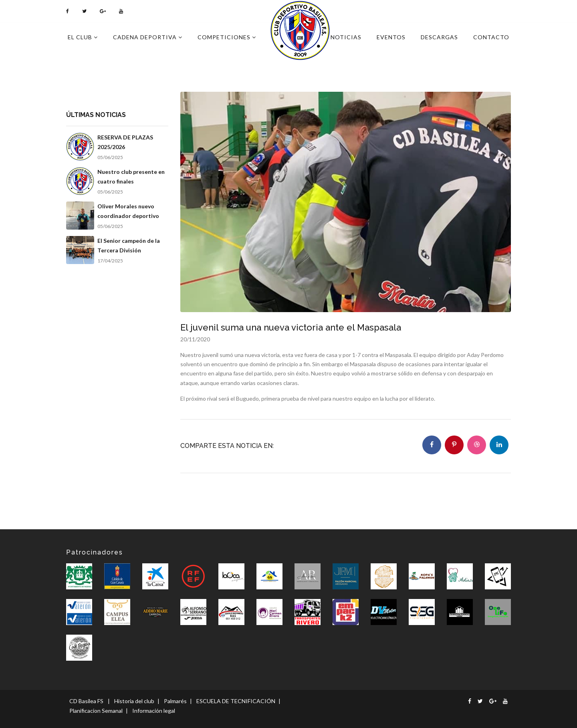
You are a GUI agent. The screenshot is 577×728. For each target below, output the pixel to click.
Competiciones (227, 37)
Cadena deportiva (148, 37)
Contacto (491, 37)
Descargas (439, 37)
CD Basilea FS (86, 701)
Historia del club (134, 701)
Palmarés (175, 701)
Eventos (391, 37)
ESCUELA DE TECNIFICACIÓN (236, 701)
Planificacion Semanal (96, 711)
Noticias (346, 37)
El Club (83, 37)
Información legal (154, 711)
